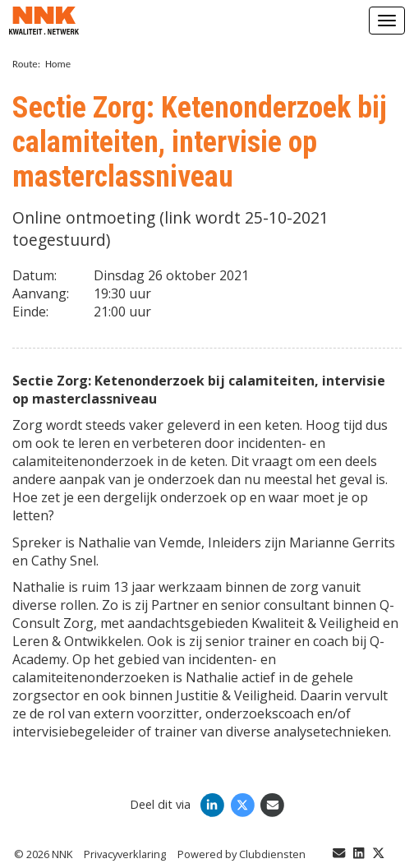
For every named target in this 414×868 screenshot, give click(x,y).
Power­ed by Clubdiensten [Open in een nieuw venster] (241, 854)
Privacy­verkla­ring (125, 854)
